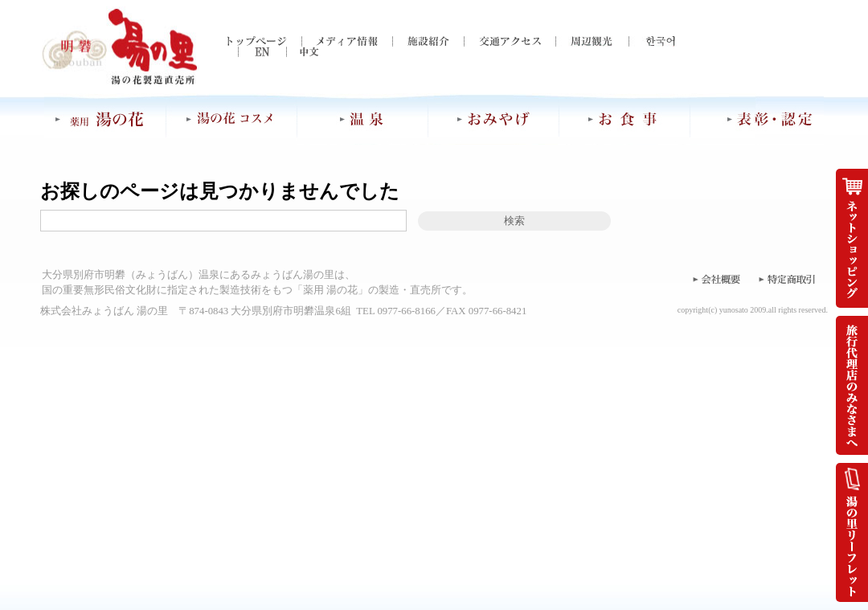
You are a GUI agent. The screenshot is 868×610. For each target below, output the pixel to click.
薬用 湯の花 (105, 119)
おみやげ (494, 119)
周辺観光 (592, 41)
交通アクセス (510, 41)
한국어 (653, 41)
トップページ (264, 41)
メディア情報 (347, 41)
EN (251, 52)
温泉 (363, 119)
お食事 (625, 119)
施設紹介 (428, 41)
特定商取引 (788, 279)
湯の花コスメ (231, 119)
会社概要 (715, 279)
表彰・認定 (757, 119)
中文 (299, 52)
